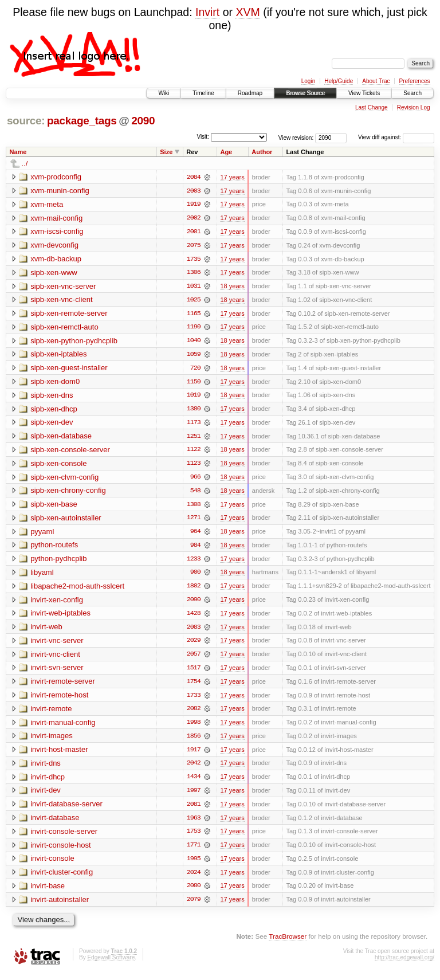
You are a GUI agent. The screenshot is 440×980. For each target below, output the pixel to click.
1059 (194, 356)
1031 (194, 287)
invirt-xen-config (57, 603)
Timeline (203, 93)
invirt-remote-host (59, 699)
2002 (194, 218)
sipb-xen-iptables (58, 356)
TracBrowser (288, 943)
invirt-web (46, 631)
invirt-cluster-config (62, 878)
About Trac (376, 81)
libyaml (42, 576)
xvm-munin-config (60, 191)
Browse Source (305, 93)
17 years (232, 177)
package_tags (82, 121)
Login (308, 81)
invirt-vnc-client (55, 658)
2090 (143, 121)
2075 (194, 246)
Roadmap (250, 93)
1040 (194, 342)
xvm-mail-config (56, 218)
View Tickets (364, 93)
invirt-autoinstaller (60, 906)
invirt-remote (51, 713)
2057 (194, 658)
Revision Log (414, 107)
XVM (247, 12)
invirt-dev (46, 796)
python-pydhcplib (58, 562)
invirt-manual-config (63, 727)
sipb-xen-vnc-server (63, 287)
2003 (194, 191)
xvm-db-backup (56, 259)
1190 (194, 328)
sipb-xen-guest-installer (69, 369)
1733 (194, 700)
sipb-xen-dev (52, 424)
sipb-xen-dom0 (55, 383)
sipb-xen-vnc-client (61, 301)
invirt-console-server (64, 837)
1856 (194, 741)
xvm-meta (47, 204)
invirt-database (55, 823)
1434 (194, 782)
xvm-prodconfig (56, 177)
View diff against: (396, 137)
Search (412, 93)
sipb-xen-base (54, 507)
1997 (194, 796)
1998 (194, 727)
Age (226, 152)
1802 (194, 590)
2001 (194, 232)
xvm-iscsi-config (57, 232)
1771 (194, 851)
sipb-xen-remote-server (69, 314)
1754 (194, 686)
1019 (194, 397)
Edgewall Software (111, 964)
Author (262, 152)
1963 (194, 824)
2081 (194, 810)
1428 (194, 617)
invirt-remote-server (63, 686)
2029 (194, 645)
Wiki (164, 93)
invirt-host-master (59, 754)
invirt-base (48, 892)
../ (25, 164)
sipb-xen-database (61, 438)
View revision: (296, 137)
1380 (194, 411)
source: (26, 121)
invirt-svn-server (57, 672)
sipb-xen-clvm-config (64, 479)
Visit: (203, 137)
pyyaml (42, 534)
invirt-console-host (61, 851)
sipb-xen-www (54, 273)
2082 (194, 714)
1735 (194, 260)
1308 (194, 507)
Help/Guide (339, 81)
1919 (194, 205)
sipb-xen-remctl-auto (64, 328)
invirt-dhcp (48, 782)
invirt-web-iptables (60, 617)
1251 (194, 438)
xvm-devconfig (54, 246)
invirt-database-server (66, 810)
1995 (194, 865)
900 (195, 576)
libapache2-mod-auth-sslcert (77, 589)
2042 (194, 769)
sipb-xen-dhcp (54, 411)
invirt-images (52, 741)
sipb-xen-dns (52, 397)
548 (195, 493)
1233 (194, 562)
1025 (194, 301)
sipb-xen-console (58, 466)
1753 (194, 837)
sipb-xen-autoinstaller (66, 521)
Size (166, 152)
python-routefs (54, 548)
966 (195, 480)
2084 (194, 177)
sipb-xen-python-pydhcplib (74, 342)
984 (195, 548)
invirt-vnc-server (57, 644)
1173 (194, 425)
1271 (194, 521)
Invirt (207, 12)
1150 (194, 383)
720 (195, 370)
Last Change (372, 107)
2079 (194, 906)
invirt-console (52, 865)
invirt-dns (46, 768)
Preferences (415, 81)
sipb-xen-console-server (70, 452)
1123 (194, 466)
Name (18, 152)
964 (195, 535)
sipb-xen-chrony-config (68, 493)
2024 (194, 879)
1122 (194, 452)
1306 (194, 273)
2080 (194, 892)
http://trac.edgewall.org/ (404, 964)
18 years (232, 287)
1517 (194, 672)
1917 (194, 755)
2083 (194, 631)
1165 (194, 315)
